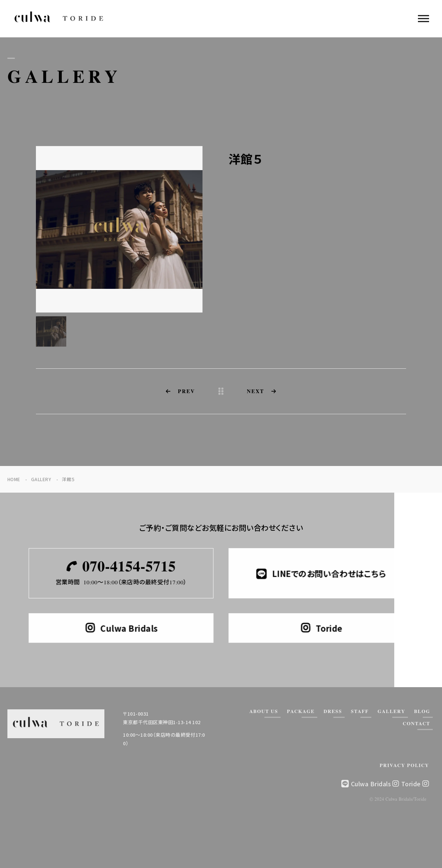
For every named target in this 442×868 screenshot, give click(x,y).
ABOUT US (264, 712)
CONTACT (416, 724)
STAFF (360, 712)
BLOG (422, 712)
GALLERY (391, 712)
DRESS (333, 712)
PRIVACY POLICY (405, 766)
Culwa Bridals (375, 784)
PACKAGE (301, 712)
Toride (415, 784)
